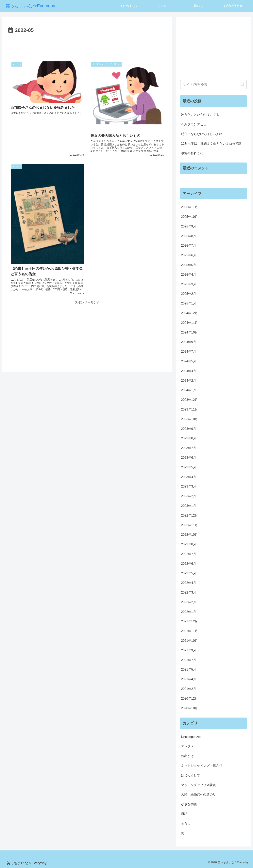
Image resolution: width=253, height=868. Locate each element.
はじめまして (191, 775)
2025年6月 (189, 255)
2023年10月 (189, 419)
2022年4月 (189, 583)
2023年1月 (189, 506)
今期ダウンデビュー (195, 124)
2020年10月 (189, 708)
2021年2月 (189, 689)
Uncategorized (191, 737)
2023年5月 (189, 467)
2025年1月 (189, 303)
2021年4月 (189, 679)
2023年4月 (189, 477)
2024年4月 (189, 371)
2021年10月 (189, 641)
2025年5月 (189, 265)
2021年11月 (189, 631)
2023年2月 (189, 496)
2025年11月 (189, 207)
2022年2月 (189, 602)
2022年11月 (189, 525)
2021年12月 (189, 621)
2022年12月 (189, 515)
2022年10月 (189, 535)
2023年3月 (189, 486)
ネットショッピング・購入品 (202, 766)
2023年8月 (189, 438)
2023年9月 (189, 429)
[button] (243, 85)
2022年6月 (189, 564)
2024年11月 (189, 323)
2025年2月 (189, 294)
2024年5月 (189, 361)
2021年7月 (189, 660)
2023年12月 (189, 400)
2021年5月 (189, 669)
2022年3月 (189, 592)
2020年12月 (189, 698)
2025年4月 (189, 275)
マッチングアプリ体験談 (198, 785)
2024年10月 (189, 332)
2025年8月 (189, 236)
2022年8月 (189, 544)
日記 (184, 814)
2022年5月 (189, 573)
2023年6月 (189, 458)
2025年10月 (189, 217)
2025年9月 (189, 226)
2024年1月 (189, 390)
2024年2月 (189, 381)
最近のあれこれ (192, 153)
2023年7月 (189, 448)
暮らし (186, 823)
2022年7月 (189, 554)
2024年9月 (189, 342)
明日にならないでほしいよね (202, 134)
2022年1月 (189, 612)
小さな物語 (189, 804)
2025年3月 (189, 284)
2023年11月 (189, 409)
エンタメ (187, 746)
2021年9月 (189, 650)
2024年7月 (189, 352)
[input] (213, 85)
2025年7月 (189, 246)
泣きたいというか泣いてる (200, 115)
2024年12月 (189, 313)
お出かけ (187, 756)
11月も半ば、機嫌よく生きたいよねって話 (211, 143)
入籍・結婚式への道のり (198, 794)
